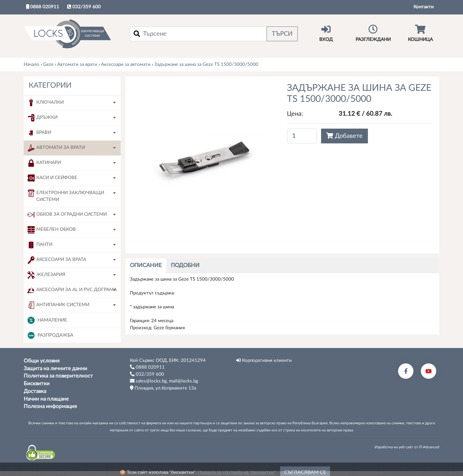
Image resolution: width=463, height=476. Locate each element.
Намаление (47, 320)
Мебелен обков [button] (52, 230)
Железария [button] (46, 275)
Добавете (344, 136)
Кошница (420, 33)
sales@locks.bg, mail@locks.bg (164, 381)
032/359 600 (84, 7)
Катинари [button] (44, 163)
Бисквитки (37, 384)
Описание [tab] (146, 266)
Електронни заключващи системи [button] (66, 196)
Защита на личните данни (55, 369)
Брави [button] (39, 133)
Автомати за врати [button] (56, 148)
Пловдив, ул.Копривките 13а (163, 388)
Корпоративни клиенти (264, 360)
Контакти (424, 7)
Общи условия (42, 361)
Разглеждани (373, 33)
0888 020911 (43, 7)
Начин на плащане (46, 399)
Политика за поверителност (58, 376)
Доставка (35, 391)
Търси (282, 34)
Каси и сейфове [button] (52, 178)
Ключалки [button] (46, 103)
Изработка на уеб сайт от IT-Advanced (407, 447)
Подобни (185, 266)
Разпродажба (50, 335)
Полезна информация (50, 406)
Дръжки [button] (42, 118)
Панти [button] (40, 245)
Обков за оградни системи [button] (67, 215)
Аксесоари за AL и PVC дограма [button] (72, 290)
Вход (326, 33)
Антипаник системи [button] (58, 305)
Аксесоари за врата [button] (57, 260)
